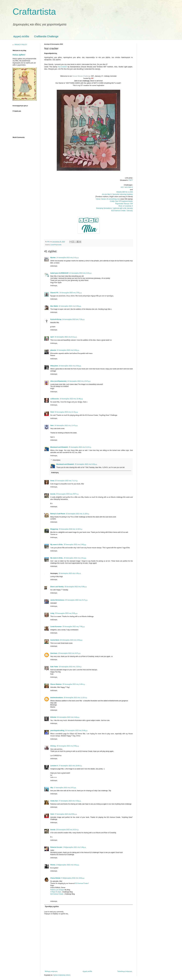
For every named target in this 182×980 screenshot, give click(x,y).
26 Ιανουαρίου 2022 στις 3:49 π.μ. (74, 684)
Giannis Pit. (54, 293)
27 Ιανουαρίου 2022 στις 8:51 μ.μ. (66, 814)
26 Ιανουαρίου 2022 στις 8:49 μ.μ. (76, 731)
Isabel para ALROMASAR (59, 273)
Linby (52, 613)
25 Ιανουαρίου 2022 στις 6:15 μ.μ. (86, 464)
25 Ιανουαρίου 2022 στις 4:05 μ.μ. (70, 573)
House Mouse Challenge (82, 76)
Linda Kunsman (56, 627)
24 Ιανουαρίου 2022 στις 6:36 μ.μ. (70, 306)
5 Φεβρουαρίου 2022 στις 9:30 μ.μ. (73, 878)
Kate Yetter (54, 667)
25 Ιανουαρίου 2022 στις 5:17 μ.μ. (76, 600)
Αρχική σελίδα (21, 36)
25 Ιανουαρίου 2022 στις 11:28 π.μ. (78, 514)
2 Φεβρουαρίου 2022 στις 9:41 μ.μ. (68, 865)
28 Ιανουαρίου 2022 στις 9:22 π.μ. (67, 830)
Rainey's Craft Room (58, 514)
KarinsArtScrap (56, 319)
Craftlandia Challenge (46, 36)
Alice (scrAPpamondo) (58, 381)
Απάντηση (54, 266)
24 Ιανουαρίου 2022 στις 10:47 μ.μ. (79, 381)
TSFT (131, 180)
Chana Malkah (55, 878)
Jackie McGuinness (57, 600)
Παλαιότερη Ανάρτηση (125, 971)
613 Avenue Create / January (122, 211)
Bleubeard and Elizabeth (59, 447)
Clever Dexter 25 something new (108, 199)
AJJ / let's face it (127, 187)
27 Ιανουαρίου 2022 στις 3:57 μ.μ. (65, 788)
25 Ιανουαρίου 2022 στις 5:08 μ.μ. (76, 587)
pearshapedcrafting (57, 731)
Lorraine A (54, 766)
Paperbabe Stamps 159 (124, 204)
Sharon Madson (56, 684)
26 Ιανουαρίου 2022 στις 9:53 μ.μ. (68, 746)
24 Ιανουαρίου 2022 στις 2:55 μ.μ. (71, 293)
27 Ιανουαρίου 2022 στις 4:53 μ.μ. (70, 801)
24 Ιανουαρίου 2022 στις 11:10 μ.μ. (66, 412)
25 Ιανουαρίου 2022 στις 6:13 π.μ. (80, 447)
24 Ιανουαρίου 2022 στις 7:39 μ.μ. (73, 319)
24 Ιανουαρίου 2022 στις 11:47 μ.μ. (66, 425)
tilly (52, 788)
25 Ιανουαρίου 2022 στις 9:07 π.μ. (67, 494)
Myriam (53, 258)
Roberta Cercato (56, 847)
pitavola (53, 350)
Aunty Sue (54, 801)
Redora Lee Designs (57, 890)
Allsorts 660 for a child (124, 192)
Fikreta (53, 865)
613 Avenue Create (82, 883)
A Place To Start (56, 892)
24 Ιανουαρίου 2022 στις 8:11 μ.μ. (66, 337)
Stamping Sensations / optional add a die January (114, 208)
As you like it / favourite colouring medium (117, 194)
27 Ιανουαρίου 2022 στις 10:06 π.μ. (70, 766)
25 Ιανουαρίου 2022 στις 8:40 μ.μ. (71, 640)
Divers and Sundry (57, 587)
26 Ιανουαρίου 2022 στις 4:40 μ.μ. (68, 717)
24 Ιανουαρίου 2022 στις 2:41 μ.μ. (68, 258)
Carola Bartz (55, 640)
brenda (53, 494)
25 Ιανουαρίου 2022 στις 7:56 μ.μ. (74, 627)
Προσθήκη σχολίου (52, 907)
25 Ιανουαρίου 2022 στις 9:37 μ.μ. (69, 653)
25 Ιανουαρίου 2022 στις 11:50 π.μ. (71, 529)
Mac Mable (54, 306)
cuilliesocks (55, 399)
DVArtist (53, 717)
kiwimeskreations (57, 698)
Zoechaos (54, 653)
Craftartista (34, 12)
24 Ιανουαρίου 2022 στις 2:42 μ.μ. (81, 273)
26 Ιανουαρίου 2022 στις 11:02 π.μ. (76, 698)
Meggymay (54, 529)
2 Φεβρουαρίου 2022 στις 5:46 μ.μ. (74, 847)
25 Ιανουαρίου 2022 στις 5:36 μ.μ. (66, 613)
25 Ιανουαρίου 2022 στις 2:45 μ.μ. (75, 545)
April (52, 337)
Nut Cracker (62, 67)
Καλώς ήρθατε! (19, 55)
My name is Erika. (57, 545)
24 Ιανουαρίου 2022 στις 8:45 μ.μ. (68, 350)
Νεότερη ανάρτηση (51, 971)
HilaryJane (54, 366)
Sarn (52, 425)
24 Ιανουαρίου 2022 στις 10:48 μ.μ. (71, 399)
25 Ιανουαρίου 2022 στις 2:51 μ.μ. (75, 558)
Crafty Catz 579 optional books (121, 201)
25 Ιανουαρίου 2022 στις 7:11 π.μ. (66, 481)
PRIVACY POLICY (21, 45)
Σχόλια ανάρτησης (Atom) (62, 975)
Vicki (52, 412)
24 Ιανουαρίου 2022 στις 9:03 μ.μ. (70, 366)
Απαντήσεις (56, 460)
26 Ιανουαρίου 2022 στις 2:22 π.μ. (70, 667)
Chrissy (53, 746)
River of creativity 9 (126, 206)
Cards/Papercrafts (56, 245)
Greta (52, 481)
